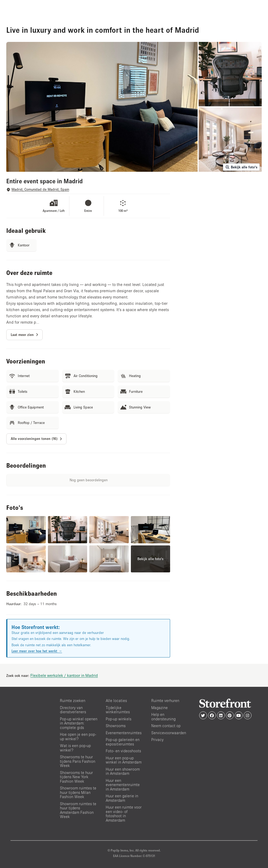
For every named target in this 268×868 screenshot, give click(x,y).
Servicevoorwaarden (169, 733)
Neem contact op (166, 726)
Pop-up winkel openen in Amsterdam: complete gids (79, 723)
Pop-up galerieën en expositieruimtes (123, 742)
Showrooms (116, 726)
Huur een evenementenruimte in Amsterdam (123, 785)
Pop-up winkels (119, 719)
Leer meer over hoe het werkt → (37, 651)
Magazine (160, 708)
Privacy (157, 740)
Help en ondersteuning (163, 717)
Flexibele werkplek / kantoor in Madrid (64, 675)
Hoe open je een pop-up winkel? (78, 737)
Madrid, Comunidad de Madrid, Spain (40, 189)
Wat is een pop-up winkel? (75, 748)
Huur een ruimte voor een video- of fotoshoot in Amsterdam (124, 814)
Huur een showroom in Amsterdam (123, 771)
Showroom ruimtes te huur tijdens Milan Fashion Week (78, 792)
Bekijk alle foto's (241, 167)
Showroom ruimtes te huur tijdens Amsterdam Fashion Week (78, 810)
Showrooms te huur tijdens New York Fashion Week (76, 777)
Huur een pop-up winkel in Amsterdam (124, 760)
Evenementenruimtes (124, 733)
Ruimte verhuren (165, 701)
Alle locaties (116, 701)
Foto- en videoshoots (123, 751)
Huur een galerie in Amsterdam (122, 798)
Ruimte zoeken (73, 701)
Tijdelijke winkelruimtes (118, 710)
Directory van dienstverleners (73, 710)
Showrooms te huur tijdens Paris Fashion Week (78, 761)
